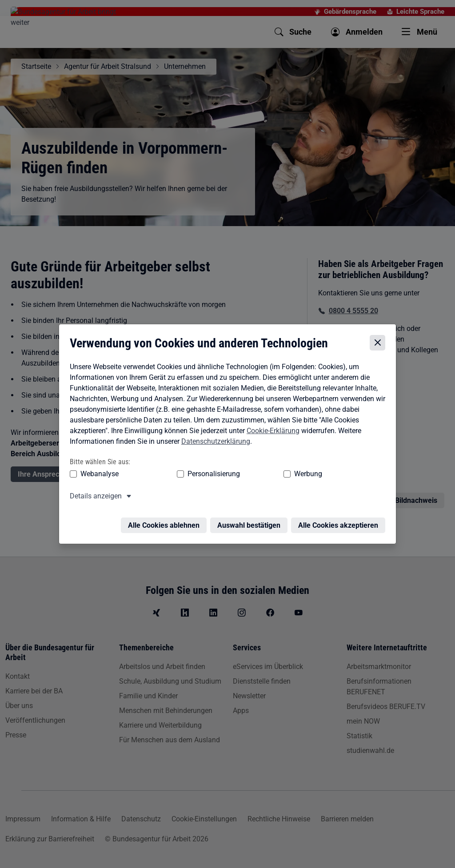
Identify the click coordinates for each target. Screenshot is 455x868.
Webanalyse (97, 472)
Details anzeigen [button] (94, 494)
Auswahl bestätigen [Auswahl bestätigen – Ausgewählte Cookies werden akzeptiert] (251, 518)
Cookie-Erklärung (271, 428)
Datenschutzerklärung (214, 439)
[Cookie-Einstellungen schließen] (380, 341)
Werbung (256, 472)
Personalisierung (186, 472)
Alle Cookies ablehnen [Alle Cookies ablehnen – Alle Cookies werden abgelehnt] (166, 518)
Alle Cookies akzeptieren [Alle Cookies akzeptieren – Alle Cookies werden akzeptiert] (340, 518)
